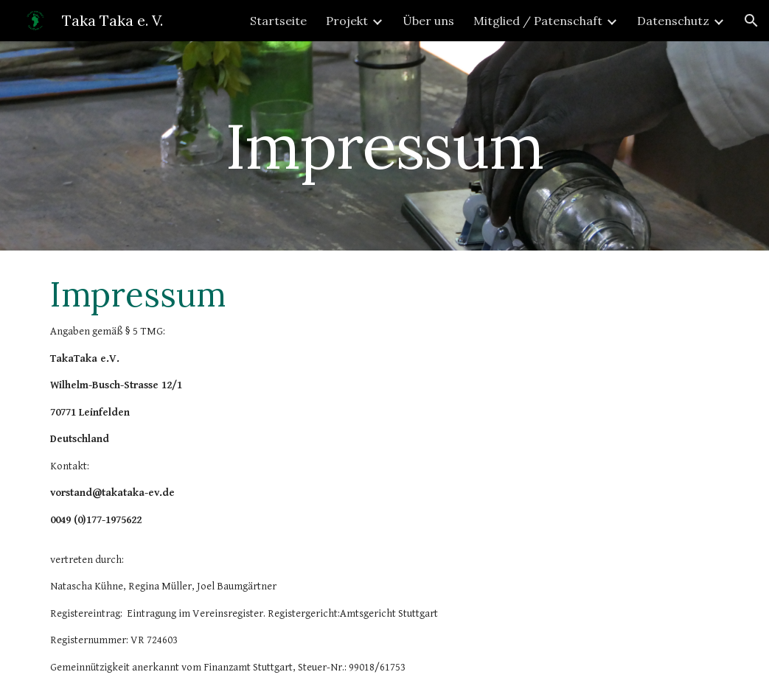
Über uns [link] (428, 21)
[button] (751, 21)
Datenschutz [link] (673, 21)
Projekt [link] (347, 21)
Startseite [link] (278, 21)
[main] (385, 146)
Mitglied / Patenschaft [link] (538, 21)
